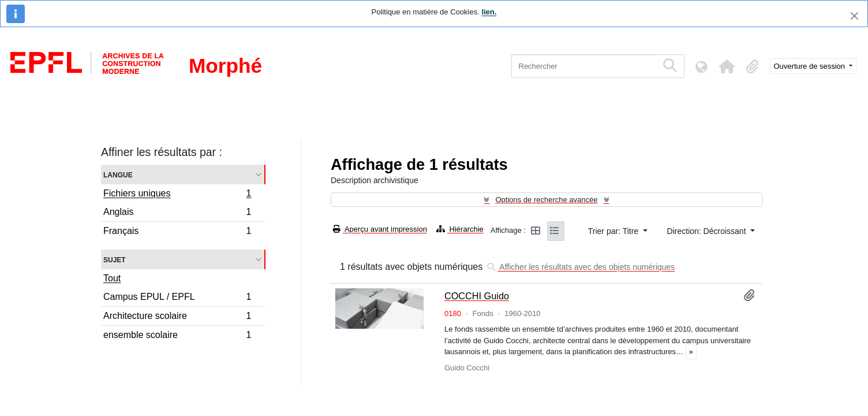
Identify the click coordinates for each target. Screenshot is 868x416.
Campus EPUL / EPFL (177, 298)
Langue (118, 174)
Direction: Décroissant (708, 231)
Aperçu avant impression (380, 229)
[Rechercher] (584, 66)
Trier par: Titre (614, 231)
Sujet (115, 259)
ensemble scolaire (177, 336)
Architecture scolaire (177, 317)
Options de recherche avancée (546, 200)
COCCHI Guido (477, 296)
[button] (727, 66)
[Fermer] (854, 16)
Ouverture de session (811, 66)
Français (177, 232)
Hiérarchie (460, 229)
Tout (112, 278)
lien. (489, 12)
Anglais (177, 213)
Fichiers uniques (177, 195)
